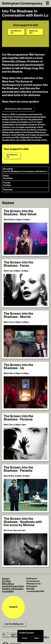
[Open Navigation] (47, 3)
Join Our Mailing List (14, 624)
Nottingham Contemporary (22, 4)
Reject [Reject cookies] (37, 638)
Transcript (8, 190)
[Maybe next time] (35, 32)
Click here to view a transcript (18, 109)
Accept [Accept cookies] (24, 638)
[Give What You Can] (16, 32)
